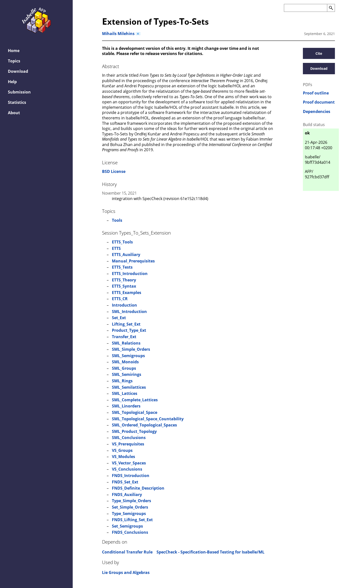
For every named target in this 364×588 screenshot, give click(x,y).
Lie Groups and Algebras (126, 572)
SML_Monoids (125, 362)
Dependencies (317, 112)
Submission (19, 92)
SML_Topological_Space (135, 412)
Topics (14, 61)
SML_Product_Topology (134, 431)
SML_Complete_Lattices (135, 400)
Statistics (17, 102)
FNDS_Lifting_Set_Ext (132, 520)
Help (12, 82)
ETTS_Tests (122, 267)
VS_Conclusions (127, 469)
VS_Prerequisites (128, 444)
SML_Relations (126, 343)
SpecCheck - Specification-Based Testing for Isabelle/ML (210, 552)
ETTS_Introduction (130, 274)
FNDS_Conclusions (130, 532)
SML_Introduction (129, 312)
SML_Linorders (126, 406)
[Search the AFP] (305, 8)
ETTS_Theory (124, 280)
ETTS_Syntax (124, 286)
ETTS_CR (120, 299)
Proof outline (316, 93)
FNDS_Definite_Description (138, 488)
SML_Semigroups (128, 356)
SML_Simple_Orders (131, 349)
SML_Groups (124, 368)
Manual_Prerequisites (133, 261)
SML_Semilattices (129, 387)
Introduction (124, 305)
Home (14, 51)
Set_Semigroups (127, 526)
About (14, 113)
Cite (319, 53)
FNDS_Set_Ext (125, 482)
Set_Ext (119, 318)
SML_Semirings (127, 374)
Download (18, 71)
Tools (117, 220)
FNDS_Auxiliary (127, 495)
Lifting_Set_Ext (126, 324)
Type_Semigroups (129, 514)
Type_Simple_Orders (131, 501)
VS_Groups (122, 450)
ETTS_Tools (122, 242)
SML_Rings (122, 381)
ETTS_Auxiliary (126, 255)
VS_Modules (123, 457)
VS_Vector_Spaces (129, 463)
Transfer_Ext (124, 337)
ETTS (116, 248)
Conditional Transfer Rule (127, 552)
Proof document (319, 102)
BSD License (114, 171)
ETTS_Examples (127, 293)
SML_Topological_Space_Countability (148, 419)
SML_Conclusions (129, 438)
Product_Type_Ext (129, 330)
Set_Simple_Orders (130, 507)
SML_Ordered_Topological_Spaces (144, 425)
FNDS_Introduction (131, 476)
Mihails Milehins (118, 34)
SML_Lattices (125, 393)
